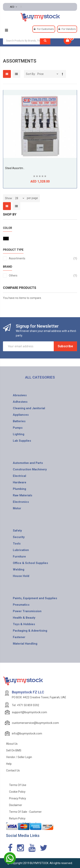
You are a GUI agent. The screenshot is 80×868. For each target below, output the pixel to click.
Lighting (19, 434)
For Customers (45, 29)
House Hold (21, 576)
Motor (17, 508)
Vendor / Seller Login (19, 757)
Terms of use (18, 785)
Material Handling (25, 644)
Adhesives (20, 402)
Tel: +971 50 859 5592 (25, 705)
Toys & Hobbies (24, 624)
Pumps (18, 428)
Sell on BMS (14, 750)
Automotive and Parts (28, 463)
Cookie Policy (17, 792)
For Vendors (69, 29)
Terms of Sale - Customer (25, 812)
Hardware (20, 482)
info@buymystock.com (27, 733)
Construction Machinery (30, 469)
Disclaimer (16, 805)
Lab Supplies (22, 441)
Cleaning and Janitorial (29, 408)
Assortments (43, 258)
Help (9, 764)
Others (43, 276)
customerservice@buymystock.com (35, 723)
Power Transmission (27, 611)
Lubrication (21, 550)
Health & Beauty (24, 618)
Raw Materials (23, 495)
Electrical (19, 476)
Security (19, 537)
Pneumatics (21, 605)
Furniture (19, 557)
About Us (12, 744)
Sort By (30, 74)
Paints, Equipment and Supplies (35, 598)
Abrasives (20, 395)
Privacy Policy (18, 798)
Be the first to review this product (40, 177)
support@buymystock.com (29, 712)
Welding (19, 569)
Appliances (21, 415)
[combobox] (27, 41)
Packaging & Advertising (30, 631)
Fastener (19, 637)
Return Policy (17, 818)
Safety (17, 531)
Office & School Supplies (30, 563)
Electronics (21, 502)
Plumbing (19, 489)
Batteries (19, 421)
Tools (17, 544)
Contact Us (13, 770)
